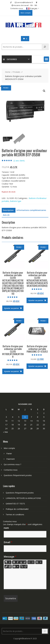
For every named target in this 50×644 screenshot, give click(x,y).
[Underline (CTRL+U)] (21, 562)
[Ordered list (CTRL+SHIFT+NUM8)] (33, 562)
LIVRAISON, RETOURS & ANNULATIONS (23, 498)
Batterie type (16, 201)
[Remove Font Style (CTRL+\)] (25, 562)
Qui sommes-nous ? (12, 464)
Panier (9, 453)
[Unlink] (10, 567)
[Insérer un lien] (6, 567)
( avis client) (19, 161)
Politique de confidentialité (17, 509)
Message (10, 557)
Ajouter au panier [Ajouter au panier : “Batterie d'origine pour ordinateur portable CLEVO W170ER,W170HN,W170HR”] (12, 371)
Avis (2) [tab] (6, 215)
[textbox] (25, 579)
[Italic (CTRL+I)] (18, 562)
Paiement (11, 459)
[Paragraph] (39, 562)
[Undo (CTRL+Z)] (22, 567)
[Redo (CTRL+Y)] (26, 567)
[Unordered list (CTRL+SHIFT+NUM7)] (29, 562)
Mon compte (26, 13)
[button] (46, 59)
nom (6, 528)
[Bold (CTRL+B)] (14, 562)
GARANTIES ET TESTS (15, 504)
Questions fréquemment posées (18, 475)
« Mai (5, 432)
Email (8, 542)
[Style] (8, 562)
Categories (10, 59)
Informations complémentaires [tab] (31, 210)
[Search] (45, 47)
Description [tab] (8, 210)
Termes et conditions (15, 514)
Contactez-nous (17, 8)
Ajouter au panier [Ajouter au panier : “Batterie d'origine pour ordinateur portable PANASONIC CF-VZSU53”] (36, 366)
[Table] (16, 567)
